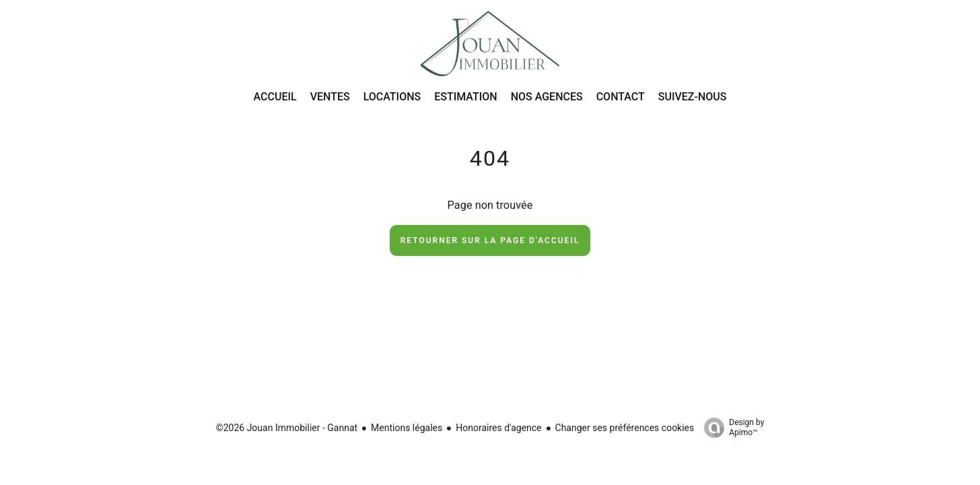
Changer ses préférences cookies (625, 428)
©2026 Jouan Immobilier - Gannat (287, 428)
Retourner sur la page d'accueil (490, 240)
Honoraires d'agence (498, 428)
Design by (731, 428)
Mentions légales (407, 428)
